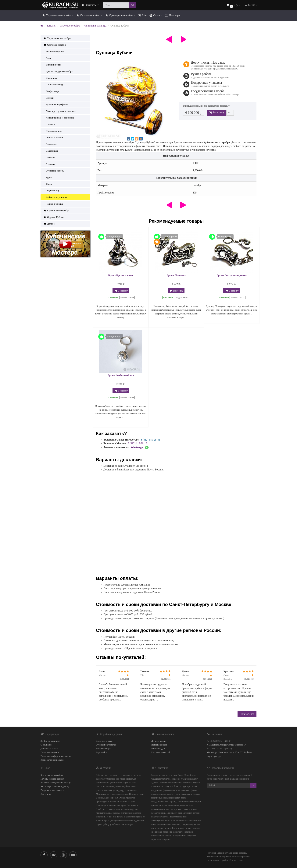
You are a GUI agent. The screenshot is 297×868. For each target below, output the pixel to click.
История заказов (159, 745)
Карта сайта (102, 752)
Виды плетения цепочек (52, 790)
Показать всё (247, 714)
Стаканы (49, 164)
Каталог (51, 26)
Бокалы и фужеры (54, 51)
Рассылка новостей (161, 752)
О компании (46, 745)
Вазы (47, 58)
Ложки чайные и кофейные (59, 118)
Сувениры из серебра (120, 15)
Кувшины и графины (55, 104)
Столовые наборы (54, 171)
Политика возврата (50, 752)
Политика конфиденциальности (56, 756)
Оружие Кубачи (53, 217)
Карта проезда (214, 756)
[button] (233, 5)
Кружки (49, 98)
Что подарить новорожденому (55, 786)
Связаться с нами (104, 741)
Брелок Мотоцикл (176, 275)
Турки (48, 177)
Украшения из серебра (58, 15)
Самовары (50, 144)
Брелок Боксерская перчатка (232, 275)
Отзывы (156, 15)
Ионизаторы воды (54, 85)
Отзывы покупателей (106, 745)
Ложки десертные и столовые (60, 111)
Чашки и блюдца (53, 204)
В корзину (217, 113)
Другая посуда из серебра (58, 71)
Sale (142, 15)
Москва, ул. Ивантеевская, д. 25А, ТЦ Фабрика (229, 752)
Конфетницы (51, 91)
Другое (49, 224)
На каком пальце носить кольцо (56, 783)
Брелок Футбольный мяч (121, 375)
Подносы (49, 124)
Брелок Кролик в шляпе (121, 275)
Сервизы (49, 157)
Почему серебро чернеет (52, 779)
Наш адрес (173, 15)
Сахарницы (51, 151)
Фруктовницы (52, 191)
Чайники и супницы (95, 26)
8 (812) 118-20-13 (137, 443)
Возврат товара (103, 749)
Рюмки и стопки (53, 138)
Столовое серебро (89, 15)
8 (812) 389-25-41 (150, 440)
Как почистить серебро (52, 775)
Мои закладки (158, 749)
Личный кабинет (159, 741)
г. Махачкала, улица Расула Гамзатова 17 (226, 745)
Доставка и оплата (49, 749)
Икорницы (50, 78)
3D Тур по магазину (50, 741)
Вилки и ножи (52, 65)
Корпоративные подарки (52, 760)
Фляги (48, 184)
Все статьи (46, 794)
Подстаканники (53, 131)
